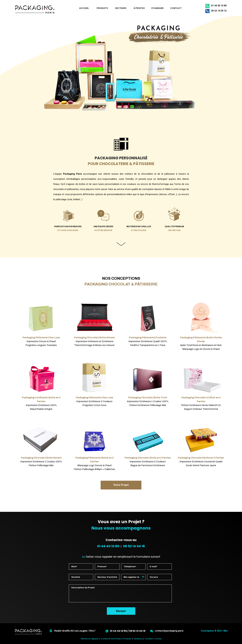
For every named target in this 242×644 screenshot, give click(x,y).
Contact (149, 639)
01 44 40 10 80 (108, 546)
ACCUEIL (84, 8)
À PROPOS (139, 8)
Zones (158, 639)
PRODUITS (102, 8)
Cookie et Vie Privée (111, 639)
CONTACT (176, 8)
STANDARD (157, 8)
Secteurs (138, 639)
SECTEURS (121, 8)
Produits (127, 639)
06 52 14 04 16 (134, 546)
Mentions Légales (90, 639)
